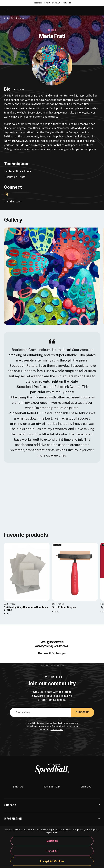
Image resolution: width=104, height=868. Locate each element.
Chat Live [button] (86, 784)
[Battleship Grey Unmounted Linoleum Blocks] (27, 572)
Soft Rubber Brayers (64, 607)
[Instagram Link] (6, 194)
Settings (52, 841)
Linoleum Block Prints (18, 171)
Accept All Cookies (52, 861)
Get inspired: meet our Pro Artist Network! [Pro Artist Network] (52, 3)
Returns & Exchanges (52, 653)
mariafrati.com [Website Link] (15, 202)
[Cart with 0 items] (98, 10)
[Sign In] (90, 11)
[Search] (13, 10)
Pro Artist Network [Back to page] (16, 18)
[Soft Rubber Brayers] (75, 572)
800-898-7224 (52, 784)
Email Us (18, 784)
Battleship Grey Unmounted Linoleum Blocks (26, 609)
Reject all (52, 851)
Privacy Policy (57, 729)
